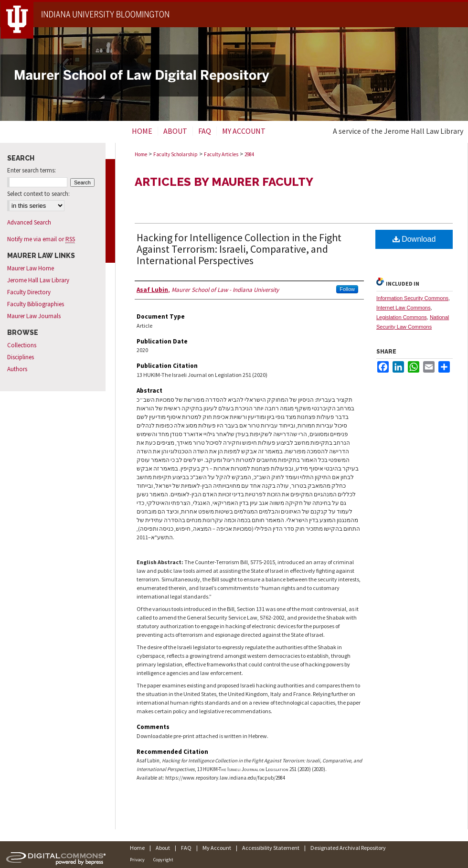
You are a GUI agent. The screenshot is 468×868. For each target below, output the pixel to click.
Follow (347, 289)
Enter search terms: (32, 170)
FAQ (186, 848)
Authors (17, 369)
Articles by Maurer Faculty (224, 182)
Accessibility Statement (271, 848)
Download (414, 239)
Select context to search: (38, 194)
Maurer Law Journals (34, 316)
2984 (249, 154)
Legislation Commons (402, 317)
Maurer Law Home (31, 268)
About (163, 848)
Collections (22, 345)
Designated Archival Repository (348, 848)
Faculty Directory (29, 292)
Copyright (163, 860)
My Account (217, 848)
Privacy (137, 860)
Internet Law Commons (404, 308)
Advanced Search (29, 222)
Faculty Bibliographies (36, 304)
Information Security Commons (412, 298)
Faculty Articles (221, 154)
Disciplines (21, 357)
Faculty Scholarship (175, 154)
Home (141, 154)
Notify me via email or (41, 239)
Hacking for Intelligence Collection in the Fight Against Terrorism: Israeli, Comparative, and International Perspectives (239, 249)
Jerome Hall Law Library (38, 280)
